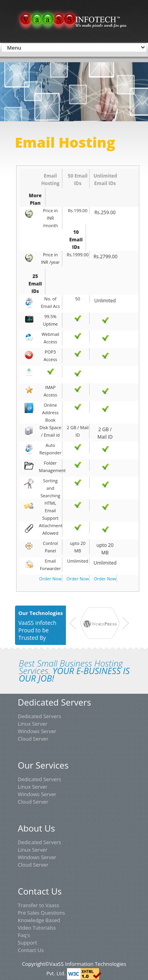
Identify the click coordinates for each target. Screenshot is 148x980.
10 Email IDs (76, 240)
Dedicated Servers (39, 716)
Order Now (50, 579)
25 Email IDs (35, 284)
